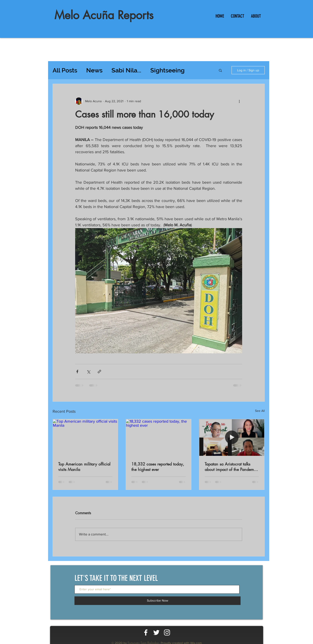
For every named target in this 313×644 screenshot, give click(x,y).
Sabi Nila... (126, 70)
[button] (220, 70)
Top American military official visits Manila (84, 467)
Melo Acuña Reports (104, 15)
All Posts (65, 70)
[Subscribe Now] (158, 601)
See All (260, 411)
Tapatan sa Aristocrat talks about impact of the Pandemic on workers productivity (231, 467)
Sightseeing (167, 70)
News (94, 70)
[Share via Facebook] (77, 372)
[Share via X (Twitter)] (88, 372)
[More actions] (239, 101)
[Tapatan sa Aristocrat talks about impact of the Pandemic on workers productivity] (232, 438)
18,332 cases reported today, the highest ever (158, 467)
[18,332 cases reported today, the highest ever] (159, 438)
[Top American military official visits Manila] (85, 438)
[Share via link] (99, 372)
